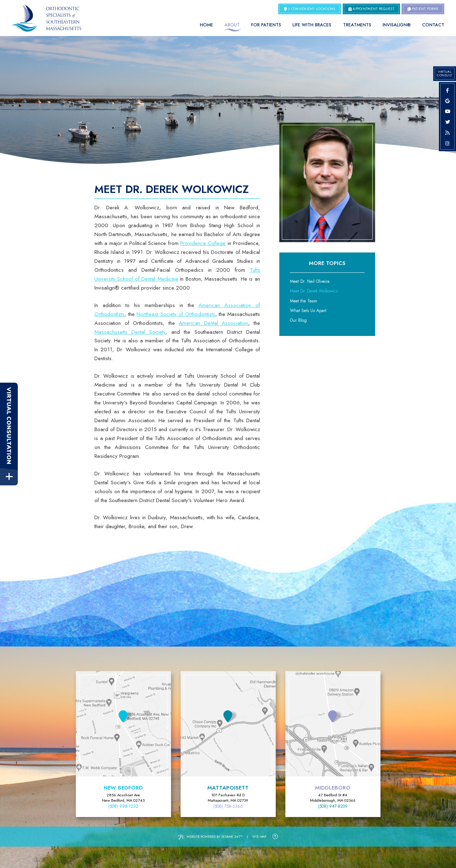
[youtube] (447, 111)
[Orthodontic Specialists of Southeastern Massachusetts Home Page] (46, 18)
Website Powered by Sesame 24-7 (210, 837)
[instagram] (447, 143)
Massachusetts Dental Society (130, 332)
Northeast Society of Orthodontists (176, 314)
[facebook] (447, 90)
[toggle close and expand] (9, 477)
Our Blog (298, 320)
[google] (447, 101)
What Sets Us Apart (308, 311)
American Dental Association (213, 323)
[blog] (447, 133)
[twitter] (447, 122)
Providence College (203, 243)
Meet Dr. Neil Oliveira (310, 281)
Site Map (259, 836)
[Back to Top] (275, 837)
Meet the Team (304, 301)
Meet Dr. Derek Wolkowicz (314, 291)
